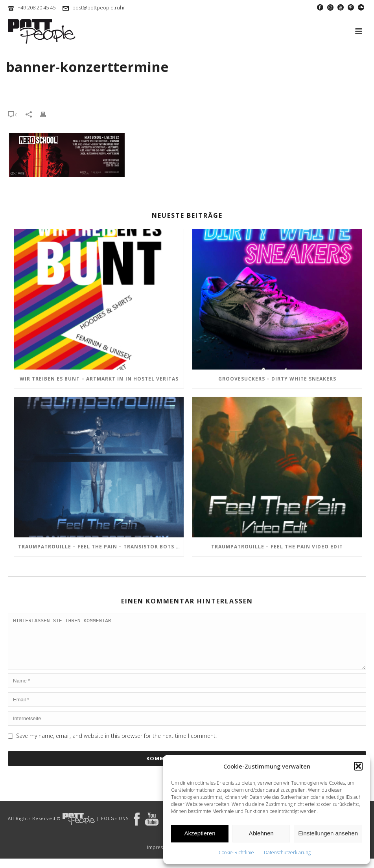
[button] (358, 766)
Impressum (160, 857)
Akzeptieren (200, 833)
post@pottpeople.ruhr (99, 7)
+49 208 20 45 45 (37, 7)
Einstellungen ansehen (328, 833)
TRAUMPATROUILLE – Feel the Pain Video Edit (277, 547)
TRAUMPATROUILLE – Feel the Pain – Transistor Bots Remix (101, 547)
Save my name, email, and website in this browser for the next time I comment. (116, 745)
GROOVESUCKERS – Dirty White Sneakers (277, 379)
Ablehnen (261, 833)
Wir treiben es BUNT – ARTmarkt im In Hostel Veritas (99, 379)
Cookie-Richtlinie (236, 852)
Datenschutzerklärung (287, 852)
